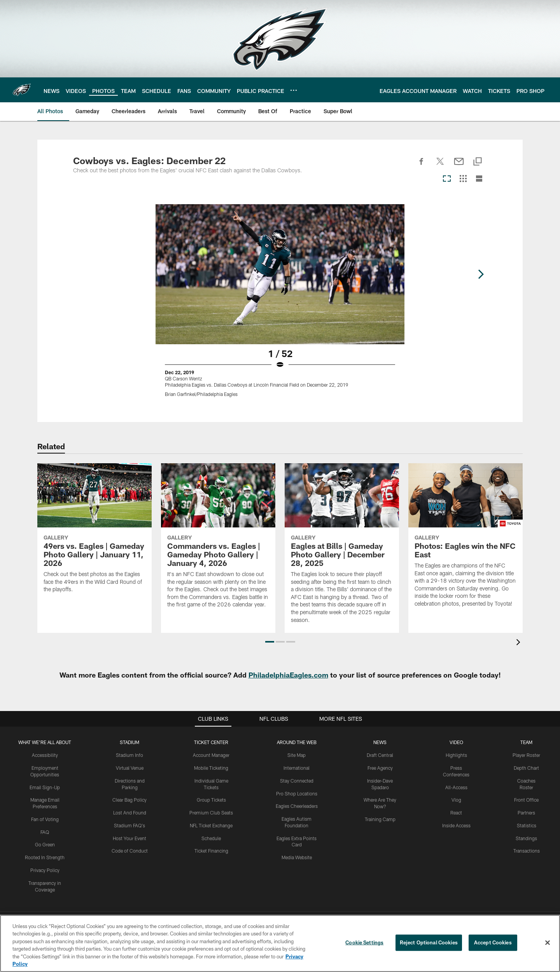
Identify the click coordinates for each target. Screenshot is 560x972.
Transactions (527, 851)
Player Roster (526, 755)
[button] (270, 642)
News (380, 742)
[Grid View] (463, 179)
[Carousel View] (447, 179)
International (297, 768)
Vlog (456, 800)
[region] (280, 943)
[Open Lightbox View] (280, 305)
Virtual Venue (130, 768)
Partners (526, 813)
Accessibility (45, 755)
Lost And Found (130, 813)
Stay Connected (297, 781)
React (456, 813)
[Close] (548, 943)
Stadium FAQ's (129, 825)
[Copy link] (478, 162)
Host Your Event (129, 838)
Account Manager (211, 755)
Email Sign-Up (45, 787)
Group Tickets (211, 800)
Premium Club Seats (211, 813)
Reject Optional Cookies (429, 942)
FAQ (45, 832)
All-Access (456, 787)
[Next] (481, 274)
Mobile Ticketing (211, 768)
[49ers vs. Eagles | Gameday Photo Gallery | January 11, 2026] (94, 533)
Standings (526, 838)
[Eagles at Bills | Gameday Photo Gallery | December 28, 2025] (342, 548)
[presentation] (520, 643)
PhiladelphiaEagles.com (288, 675)
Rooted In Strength (45, 857)
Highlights (456, 755)
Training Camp (380, 819)
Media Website (297, 857)
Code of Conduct (130, 851)
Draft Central (380, 755)
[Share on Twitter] (440, 166)
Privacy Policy (45, 870)
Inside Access (456, 825)
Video (456, 742)
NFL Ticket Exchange (211, 825)
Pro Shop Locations (297, 793)
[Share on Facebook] (422, 166)
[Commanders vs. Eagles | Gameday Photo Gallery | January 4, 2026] (218, 540)
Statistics (527, 825)
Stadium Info (129, 755)
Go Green (45, 844)
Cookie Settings (364, 942)
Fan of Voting (45, 819)
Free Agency (380, 768)
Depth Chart (526, 768)
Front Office (526, 800)
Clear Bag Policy (129, 800)
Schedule (211, 838)
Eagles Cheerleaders (297, 806)
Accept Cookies (493, 942)
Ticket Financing (211, 851)
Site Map (297, 755)
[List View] (479, 179)
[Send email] (459, 166)
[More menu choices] (294, 90)
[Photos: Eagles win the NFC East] (465, 540)
